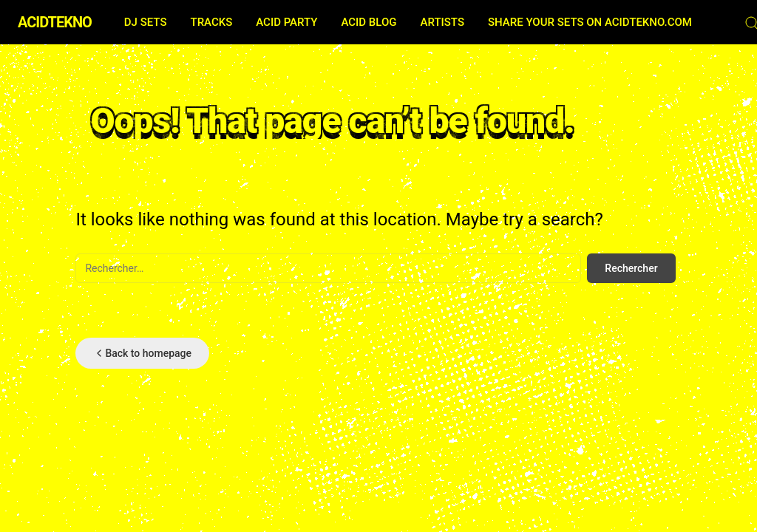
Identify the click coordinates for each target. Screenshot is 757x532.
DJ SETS (146, 22)
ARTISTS (442, 22)
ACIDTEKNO (55, 22)
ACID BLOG (369, 22)
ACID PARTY (286, 22)
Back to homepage (142, 353)
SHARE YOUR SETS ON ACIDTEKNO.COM (590, 22)
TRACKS (211, 22)
